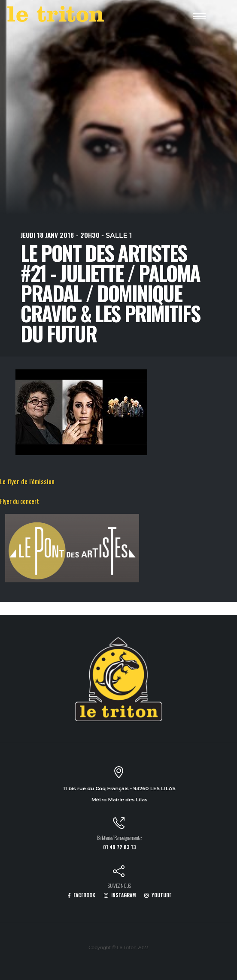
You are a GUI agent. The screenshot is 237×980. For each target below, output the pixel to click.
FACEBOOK (81, 895)
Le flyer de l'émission (27, 481)
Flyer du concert (20, 501)
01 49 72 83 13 (120, 847)
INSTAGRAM (120, 895)
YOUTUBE (158, 895)
